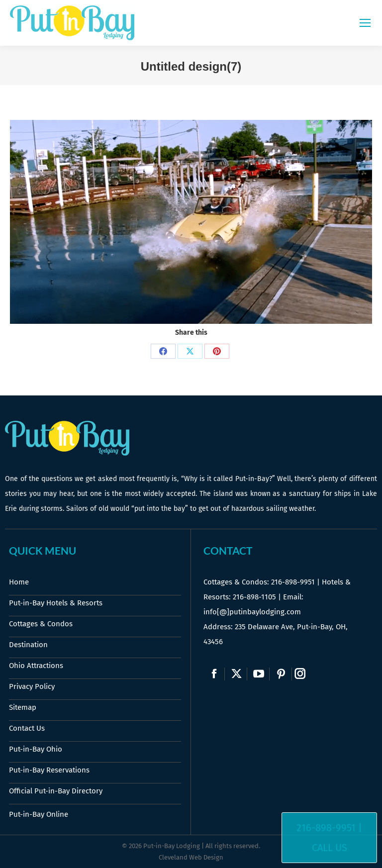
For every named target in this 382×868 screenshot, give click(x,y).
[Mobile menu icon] (365, 23)
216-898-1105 (254, 597)
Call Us (330, 848)
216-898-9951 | (329, 828)
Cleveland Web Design (191, 857)
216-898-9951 (293, 582)
